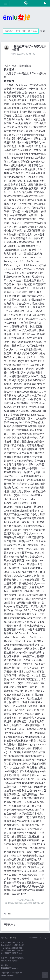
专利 (13, 54)
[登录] (45, 3)
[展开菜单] (6, 3)
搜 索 (43, 31)
